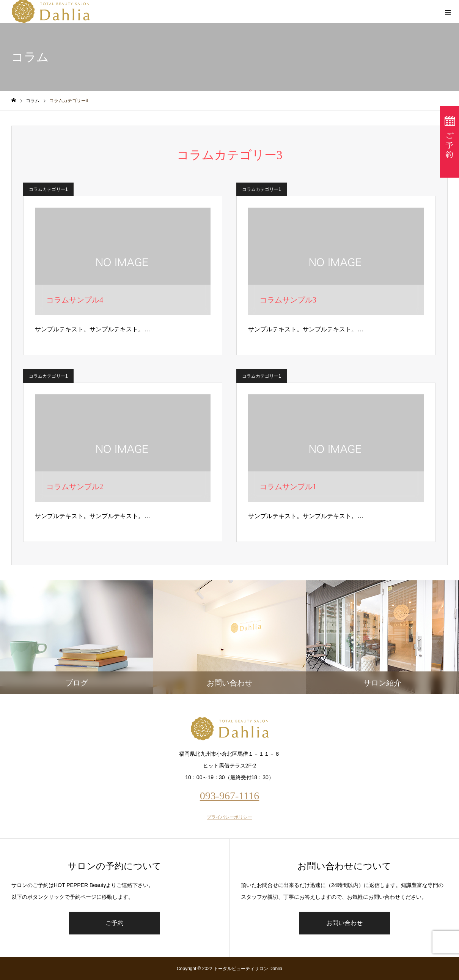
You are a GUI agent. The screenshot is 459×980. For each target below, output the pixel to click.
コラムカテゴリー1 (48, 189)
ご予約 (115, 923)
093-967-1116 (230, 796)
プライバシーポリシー (229, 817)
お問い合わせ (344, 923)
